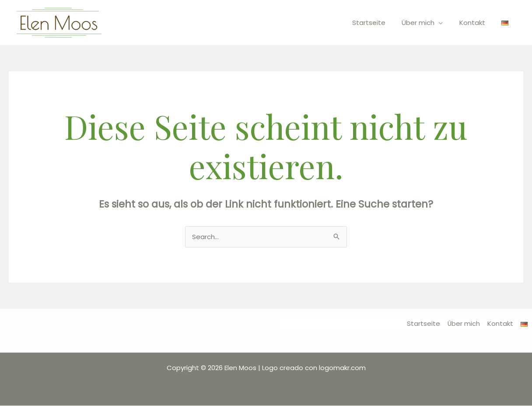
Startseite (380, 23)
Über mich (426, 23)
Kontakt (477, 23)
